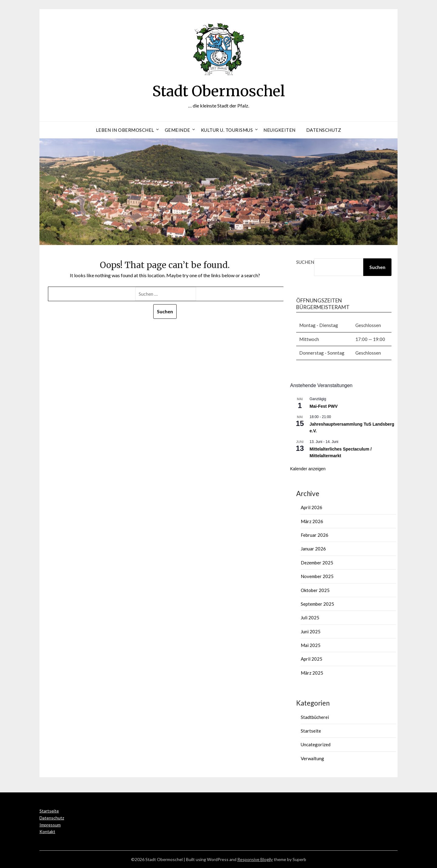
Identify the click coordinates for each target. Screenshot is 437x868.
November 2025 (317, 576)
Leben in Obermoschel (125, 130)
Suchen (305, 262)
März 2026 (312, 521)
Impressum (50, 825)
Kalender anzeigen (308, 469)
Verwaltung (312, 758)
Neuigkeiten (279, 130)
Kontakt (47, 831)
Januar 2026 (313, 549)
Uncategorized (316, 744)
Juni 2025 (311, 631)
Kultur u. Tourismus (227, 130)
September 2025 (317, 604)
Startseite (311, 731)
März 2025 (312, 673)
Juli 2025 (310, 618)
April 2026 (312, 507)
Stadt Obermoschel (219, 91)
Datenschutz (324, 130)
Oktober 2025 (315, 590)
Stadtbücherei (315, 717)
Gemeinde (178, 130)
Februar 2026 (315, 535)
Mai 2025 (311, 645)
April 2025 (312, 659)
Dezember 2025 (317, 563)
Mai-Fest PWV (324, 406)
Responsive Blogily (255, 859)
